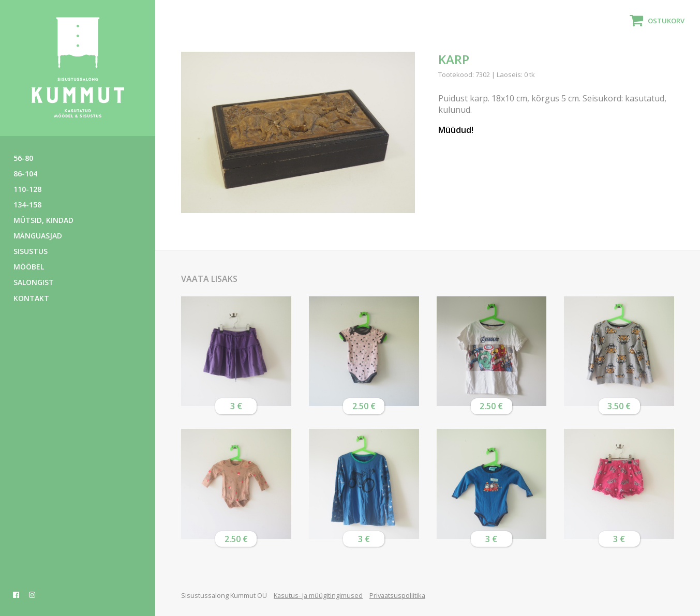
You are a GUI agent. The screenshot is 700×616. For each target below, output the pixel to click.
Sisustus (31, 251)
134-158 (27, 205)
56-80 (23, 158)
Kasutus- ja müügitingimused (318, 595)
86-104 (25, 174)
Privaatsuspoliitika (397, 595)
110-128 (27, 189)
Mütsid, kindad (43, 220)
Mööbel (29, 267)
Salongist (34, 282)
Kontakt (31, 298)
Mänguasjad (38, 236)
